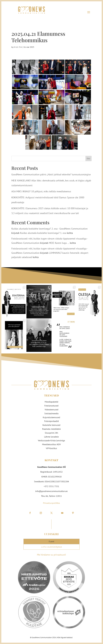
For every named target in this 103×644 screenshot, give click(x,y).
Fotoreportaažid (51, 421)
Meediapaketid (51, 402)
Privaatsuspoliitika (51, 503)
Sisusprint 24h (51, 433)
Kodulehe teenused (51, 425)
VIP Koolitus (51, 448)
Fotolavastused (51, 406)
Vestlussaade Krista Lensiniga (51, 440)
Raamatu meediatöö (51, 429)
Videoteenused (51, 410)
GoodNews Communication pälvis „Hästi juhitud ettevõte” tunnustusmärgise (51, 174)
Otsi (88, 159)
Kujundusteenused (51, 417)
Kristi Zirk (18, 47)
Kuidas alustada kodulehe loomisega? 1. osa (43, 233)
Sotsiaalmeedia (51, 413)
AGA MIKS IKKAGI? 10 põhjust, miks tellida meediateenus (41, 191)
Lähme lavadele (51, 437)
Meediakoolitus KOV (51, 444)
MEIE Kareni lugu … (59, 243)
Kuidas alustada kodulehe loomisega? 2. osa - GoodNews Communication (49, 229)
